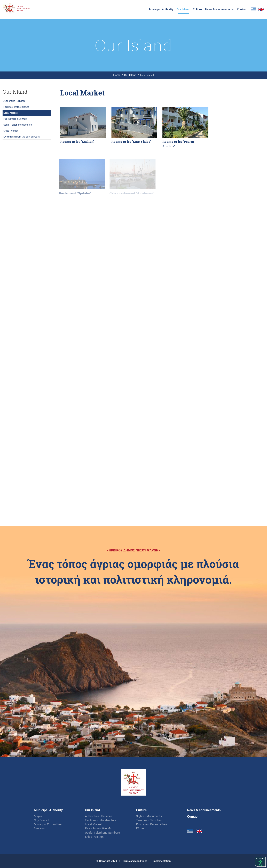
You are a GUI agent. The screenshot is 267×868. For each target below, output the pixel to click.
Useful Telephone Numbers (18, 125)
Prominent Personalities (152, 824)
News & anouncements (219, 9)
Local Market (10, 113)
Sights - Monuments (149, 816)
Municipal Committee (48, 824)
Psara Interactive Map (15, 119)
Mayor (38, 816)
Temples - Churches (149, 820)
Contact (242, 9)
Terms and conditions (135, 861)
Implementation (162, 861)
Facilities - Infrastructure (16, 107)
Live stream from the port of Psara (22, 137)
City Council (41, 820)
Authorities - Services (14, 101)
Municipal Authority (161, 9)
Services (39, 828)
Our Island (183, 9)
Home (117, 75)
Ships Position (11, 131)
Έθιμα (140, 828)
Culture (197, 9)
